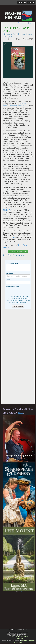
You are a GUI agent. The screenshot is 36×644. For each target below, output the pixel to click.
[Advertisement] (18, 357)
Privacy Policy (20, 638)
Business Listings (23, 637)
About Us (14, 637)
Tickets (13, 237)
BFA (21, 592)
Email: (8, 280)
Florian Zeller (8, 210)
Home (31, 3)
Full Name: (10, 273)
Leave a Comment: (12, 263)
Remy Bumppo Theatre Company (15, 105)
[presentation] (21, 291)
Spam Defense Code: (13, 286)
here (21, 413)
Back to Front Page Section (15, 251)
